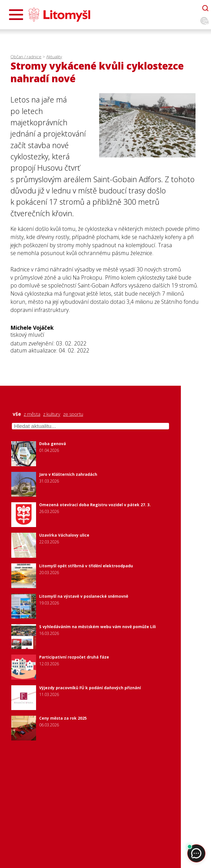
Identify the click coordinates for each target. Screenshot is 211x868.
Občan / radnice (26, 57)
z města (32, 414)
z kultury (52, 414)
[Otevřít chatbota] (205, 8)
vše (17, 414)
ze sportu (73, 414)
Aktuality (54, 57)
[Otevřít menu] (16, 15)
